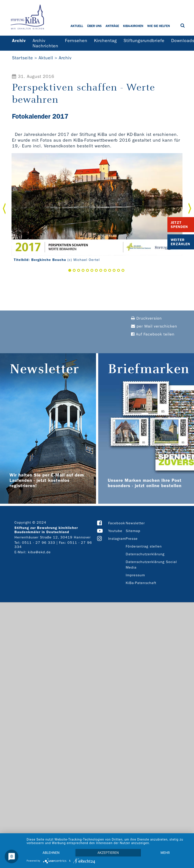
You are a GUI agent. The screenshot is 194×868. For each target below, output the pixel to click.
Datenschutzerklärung (145, 554)
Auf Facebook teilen (153, 334)
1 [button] (70, 270)
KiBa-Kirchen (133, 26)
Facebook (117, 523)
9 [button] (105, 270)
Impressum (135, 575)
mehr (165, 853)
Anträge (112, 26)
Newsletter (135, 523)
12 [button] (119, 270)
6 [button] (92, 270)
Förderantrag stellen (144, 546)
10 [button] (110, 270)
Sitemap (133, 531)
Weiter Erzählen (180, 242)
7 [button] (96, 270)
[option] (97, 209)
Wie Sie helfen (159, 26)
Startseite (23, 58)
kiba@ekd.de (39, 552)
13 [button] (123, 270)
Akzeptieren (108, 853)
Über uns (94, 26)
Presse (132, 539)
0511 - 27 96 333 (39, 543)
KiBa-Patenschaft (141, 583)
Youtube (115, 531)
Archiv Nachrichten (45, 43)
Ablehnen (51, 853)
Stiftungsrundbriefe (144, 41)
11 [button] (114, 270)
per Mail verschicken (154, 326)
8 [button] (101, 270)
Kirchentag (105, 41)
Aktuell (77, 26)
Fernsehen (76, 41)
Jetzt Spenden (179, 225)
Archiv (65, 58)
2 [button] (74, 270)
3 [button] (79, 270)
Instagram (117, 539)
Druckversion (146, 318)
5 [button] (87, 270)
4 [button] (83, 270)
